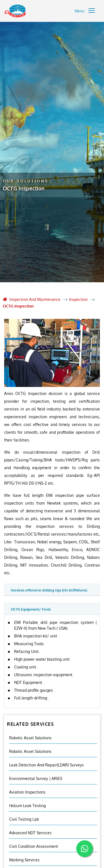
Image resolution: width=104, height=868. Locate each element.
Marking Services (24, 860)
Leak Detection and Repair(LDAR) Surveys (46, 765)
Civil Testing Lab (24, 819)
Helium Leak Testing (27, 806)
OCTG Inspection (18, 306)
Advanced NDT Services (30, 833)
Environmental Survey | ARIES (36, 778)
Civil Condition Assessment (34, 846)
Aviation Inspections (27, 792)
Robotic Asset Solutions (30, 738)
